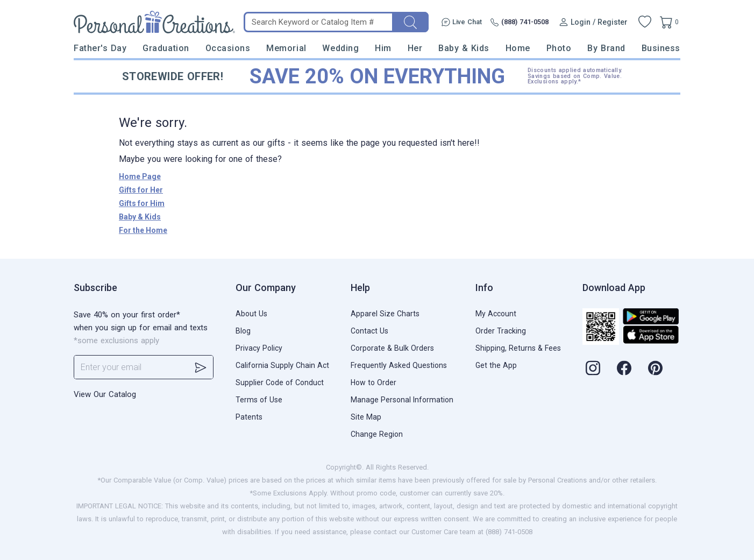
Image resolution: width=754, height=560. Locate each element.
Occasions (228, 48)
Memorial (286, 48)
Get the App (496, 365)
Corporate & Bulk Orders (392, 348)
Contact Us (369, 331)
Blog (243, 331)
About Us (251, 314)
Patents (249, 417)
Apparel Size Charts (385, 314)
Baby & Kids (464, 48)
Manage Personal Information (402, 400)
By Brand (606, 48)
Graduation (166, 48)
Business (661, 48)
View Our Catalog (105, 394)
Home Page (140, 176)
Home (518, 48)
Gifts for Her (141, 190)
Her (415, 48)
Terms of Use (259, 400)
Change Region (377, 434)
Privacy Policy (259, 348)
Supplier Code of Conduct (280, 382)
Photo (559, 48)
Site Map (366, 417)
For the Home (143, 230)
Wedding (340, 48)
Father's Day (100, 48)
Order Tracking (501, 331)
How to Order (374, 382)
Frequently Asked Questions (399, 365)
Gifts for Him (142, 203)
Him (383, 48)
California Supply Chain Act (282, 365)
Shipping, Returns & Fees (518, 348)
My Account (496, 314)
